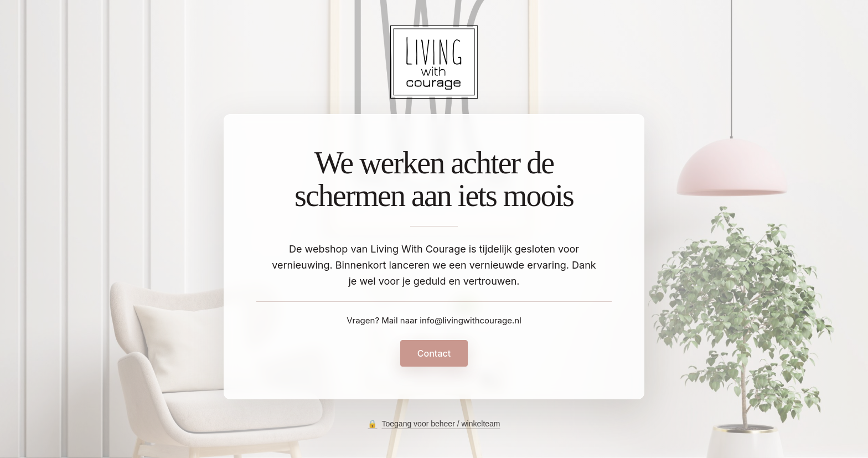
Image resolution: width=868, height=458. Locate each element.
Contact (434, 353)
